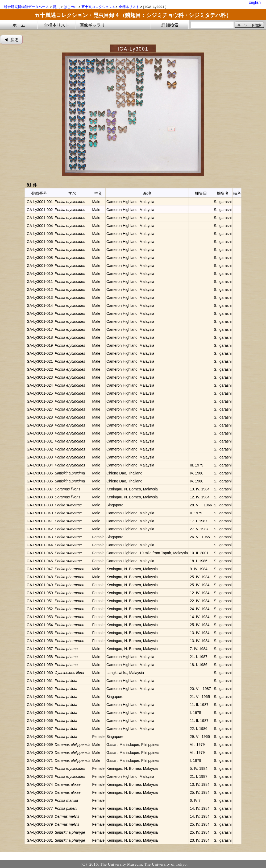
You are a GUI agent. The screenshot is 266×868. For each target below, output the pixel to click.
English (255, 2)
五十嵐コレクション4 (98, 7)
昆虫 (56, 7)
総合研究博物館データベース (26, 7)
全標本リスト (129, 7)
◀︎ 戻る (12, 40)
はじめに (71, 7)
